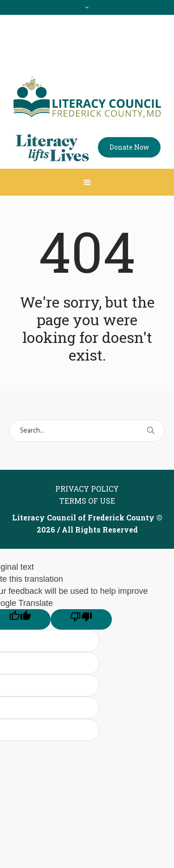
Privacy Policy (87, 489)
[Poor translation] (81, 619)
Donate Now (129, 147)
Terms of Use (87, 501)
